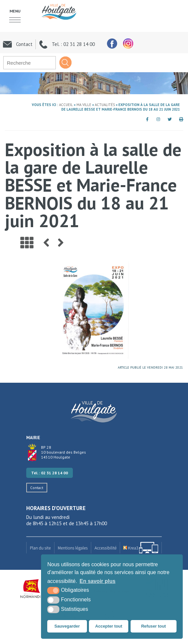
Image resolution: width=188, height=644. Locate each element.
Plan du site (40, 548)
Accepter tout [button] (109, 626)
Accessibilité (105, 548)
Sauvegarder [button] (67, 626)
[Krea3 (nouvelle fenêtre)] (141, 548)
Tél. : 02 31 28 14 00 (50, 473)
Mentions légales (73, 548)
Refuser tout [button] (153, 626)
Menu (15, 11)
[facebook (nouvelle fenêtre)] (112, 43)
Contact (37, 488)
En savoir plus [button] (98, 581)
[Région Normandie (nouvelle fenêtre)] (32, 589)
